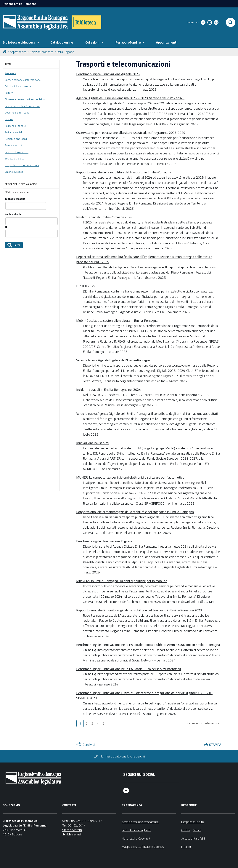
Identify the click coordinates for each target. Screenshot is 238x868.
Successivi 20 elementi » (203, 723)
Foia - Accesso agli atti (136, 830)
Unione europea (14, 172)
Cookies (159, 847)
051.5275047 (77, 825)
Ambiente (10, 73)
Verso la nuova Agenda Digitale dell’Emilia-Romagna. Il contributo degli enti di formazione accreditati (147, 414)
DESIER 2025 (86, 286)
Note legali (128, 838)
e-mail (77, 834)
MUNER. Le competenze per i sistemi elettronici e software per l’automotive (130, 477)
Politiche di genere (15, 126)
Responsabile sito (193, 822)
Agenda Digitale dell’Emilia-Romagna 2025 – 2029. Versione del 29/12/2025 (130, 98)
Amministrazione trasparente (140, 822)
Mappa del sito (131, 847)
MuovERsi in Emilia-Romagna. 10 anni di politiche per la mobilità (122, 581)
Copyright (144, 838)
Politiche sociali (13, 132)
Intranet (186, 847)
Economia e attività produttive (22, 106)
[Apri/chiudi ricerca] (231, 22)
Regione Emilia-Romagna (20, 4)
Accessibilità (189, 838)
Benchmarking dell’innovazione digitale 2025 (108, 74)
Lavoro (9, 119)
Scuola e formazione (17, 152)
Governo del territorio (17, 113)
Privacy (146, 847)
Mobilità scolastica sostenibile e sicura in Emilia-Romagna (117, 320)
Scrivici (197, 830)
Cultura (9, 93)
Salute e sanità (13, 145)
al (6, 227)
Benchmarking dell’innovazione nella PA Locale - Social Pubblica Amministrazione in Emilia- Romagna (148, 645)
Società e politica (15, 159)
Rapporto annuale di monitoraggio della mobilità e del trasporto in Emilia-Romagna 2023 (139, 610)
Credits (186, 830)
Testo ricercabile (15, 199)
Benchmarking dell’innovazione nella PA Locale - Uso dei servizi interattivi (128, 669)
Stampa (215, 745)
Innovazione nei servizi (92, 443)
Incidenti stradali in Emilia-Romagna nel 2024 (108, 390)
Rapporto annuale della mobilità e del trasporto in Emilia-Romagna (124, 172)
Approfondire (18, 52)
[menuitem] (21, 42)
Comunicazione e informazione (23, 80)
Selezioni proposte (42, 52)
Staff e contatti (72, 830)
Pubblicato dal (13, 214)
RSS (202, 838)
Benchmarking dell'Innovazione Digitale (104, 541)
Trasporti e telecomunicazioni (22, 165)
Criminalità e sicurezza (18, 86)
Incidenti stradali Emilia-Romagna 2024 (104, 217)
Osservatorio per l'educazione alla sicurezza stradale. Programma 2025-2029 (131, 133)
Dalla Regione (65, 52)
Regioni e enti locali (16, 139)
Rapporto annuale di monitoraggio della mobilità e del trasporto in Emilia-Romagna (135, 512)
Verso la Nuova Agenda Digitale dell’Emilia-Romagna (113, 360)
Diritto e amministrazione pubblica (25, 99)
